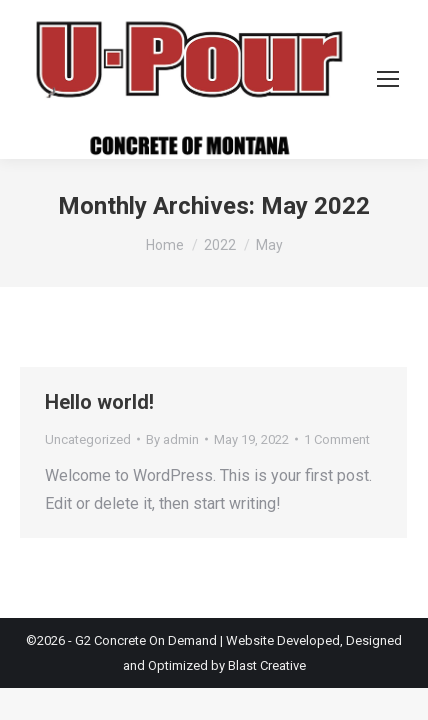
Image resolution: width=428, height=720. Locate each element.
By (172, 439)
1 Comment (337, 439)
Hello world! (99, 402)
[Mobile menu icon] (388, 79)
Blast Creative (267, 665)
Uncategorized (88, 439)
